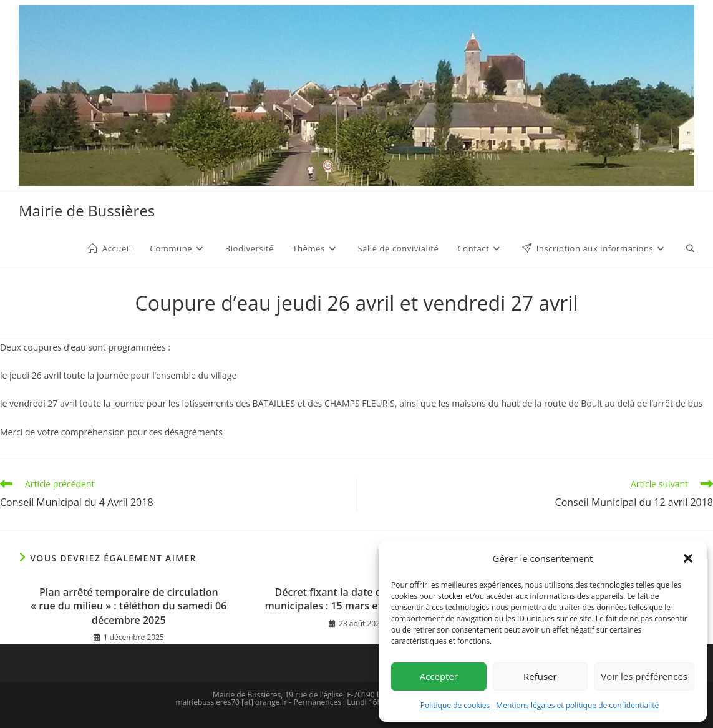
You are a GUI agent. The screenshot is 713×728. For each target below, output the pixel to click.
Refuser (540, 676)
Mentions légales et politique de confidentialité (577, 705)
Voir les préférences (644, 676)
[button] (688, 558)
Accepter (439, 676)
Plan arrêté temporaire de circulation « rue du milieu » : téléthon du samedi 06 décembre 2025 (129, 606)
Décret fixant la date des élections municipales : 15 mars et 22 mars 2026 (357, 599)
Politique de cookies (455, 705)
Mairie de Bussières (87, 211)
